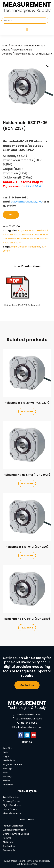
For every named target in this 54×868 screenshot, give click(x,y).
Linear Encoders (11, 809)
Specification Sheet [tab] (27, 266)
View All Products (12, 813)
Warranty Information (14, 830)
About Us (8, 842)
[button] (48, 66)
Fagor (6, 756)
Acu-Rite (8, 748)
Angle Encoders (27, 230)
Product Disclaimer (13, 826)
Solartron (8, 785)
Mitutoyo (8, 777)
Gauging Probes (11, 801)
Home (5, 46)
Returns (7, 838)
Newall (6, 781)
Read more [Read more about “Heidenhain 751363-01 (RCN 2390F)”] (27, 483)
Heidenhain (34, 247)
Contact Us (9, 846)
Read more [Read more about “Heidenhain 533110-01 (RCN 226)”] (27, 555)
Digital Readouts (12, 805)
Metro (6, 772)
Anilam (6, 752)
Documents (9, 850)
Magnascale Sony (12, 764)
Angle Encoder (19, 247)
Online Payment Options (16, 834)
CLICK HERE (34, 186)
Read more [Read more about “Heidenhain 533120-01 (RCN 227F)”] (27, 411)
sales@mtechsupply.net (26, 202)
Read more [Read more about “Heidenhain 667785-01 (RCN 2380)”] (27, 628)
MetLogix (8, 768)
